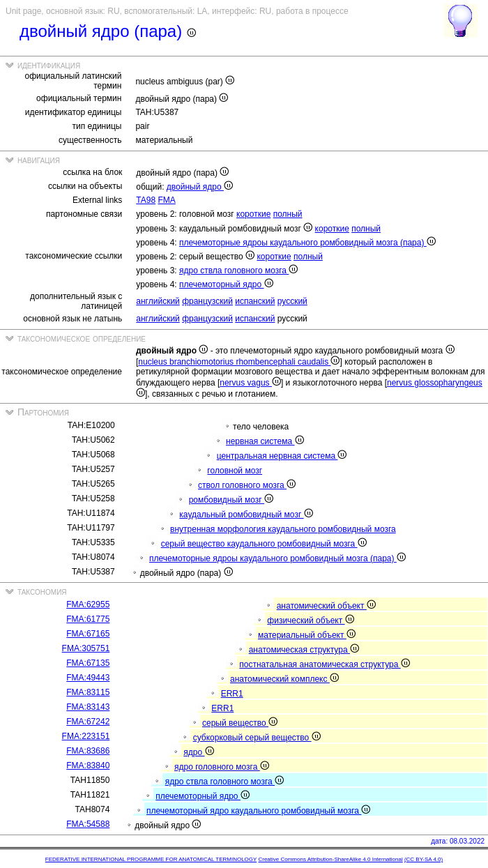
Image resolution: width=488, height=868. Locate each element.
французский (207, 301)
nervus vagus (250, 383)
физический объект (310, 620)
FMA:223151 (86, 736)
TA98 (146, 200)
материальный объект (307, 635)
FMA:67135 (88, 663)
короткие (253, 214)
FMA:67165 (88, 634)
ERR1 (232, 694)
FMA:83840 (88, 766)
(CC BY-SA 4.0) (424, 859)
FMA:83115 (88, 692)
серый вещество (240, 723)
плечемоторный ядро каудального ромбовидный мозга (258, 811)
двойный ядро (200, 187)
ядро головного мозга (222, 767)
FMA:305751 (86, 648)
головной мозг (235, 471)
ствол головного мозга (247, 485)
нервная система (265, 441)
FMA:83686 (88, 751)
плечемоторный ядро (226, 284)
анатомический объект (326, 606)
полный (288, 214)
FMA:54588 (88, 824)
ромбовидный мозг (231, 500)
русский (292, 301)
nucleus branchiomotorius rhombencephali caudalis (239, 362)
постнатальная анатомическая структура (324, 664)
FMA (166, 200)
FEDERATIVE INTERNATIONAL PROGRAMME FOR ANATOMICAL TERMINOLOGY (151, 859)
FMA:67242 (88, 722)
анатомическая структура (304, 650)
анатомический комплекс (284, 679)
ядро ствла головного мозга (238, 271)
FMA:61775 (88, 619)
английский (158, 301)
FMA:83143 (88, 707)
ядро (198, 752)
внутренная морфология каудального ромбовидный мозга (283, 529)
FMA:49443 (88, 678)
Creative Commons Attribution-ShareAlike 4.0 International (330, 859)
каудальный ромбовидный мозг (246, 515)
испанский (255, 301)
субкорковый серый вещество (257, 738)
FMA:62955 (88, 604)
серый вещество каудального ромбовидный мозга (264, 544)
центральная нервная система (282, 456)
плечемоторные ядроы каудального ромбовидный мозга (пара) (307, 243)
